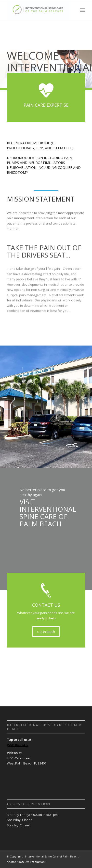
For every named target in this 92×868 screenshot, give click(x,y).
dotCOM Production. (32, 862)
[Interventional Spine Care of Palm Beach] (38, 10)
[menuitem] (83, 10)
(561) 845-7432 (18, 745)
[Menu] (83, 10)
